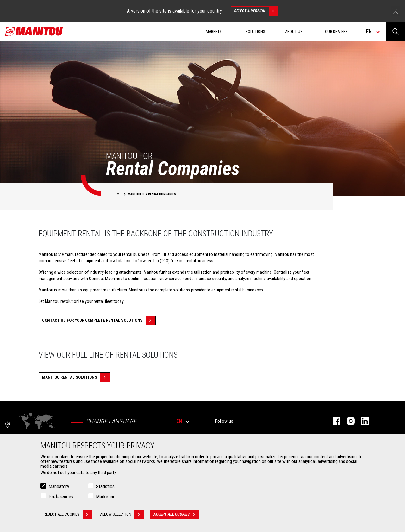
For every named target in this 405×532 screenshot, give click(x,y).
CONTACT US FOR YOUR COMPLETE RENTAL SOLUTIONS (99, 320)
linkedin (362, 421)
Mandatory (59, 487)
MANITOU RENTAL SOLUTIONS (76, 377)
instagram (348, 421)
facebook (333, 421)
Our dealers (336, 31)
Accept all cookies (176, 514)
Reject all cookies (68, 514)
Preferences (61, 497)
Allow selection (122, 514)
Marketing (106, 497)
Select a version (256, 11)
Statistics (105, 487)
